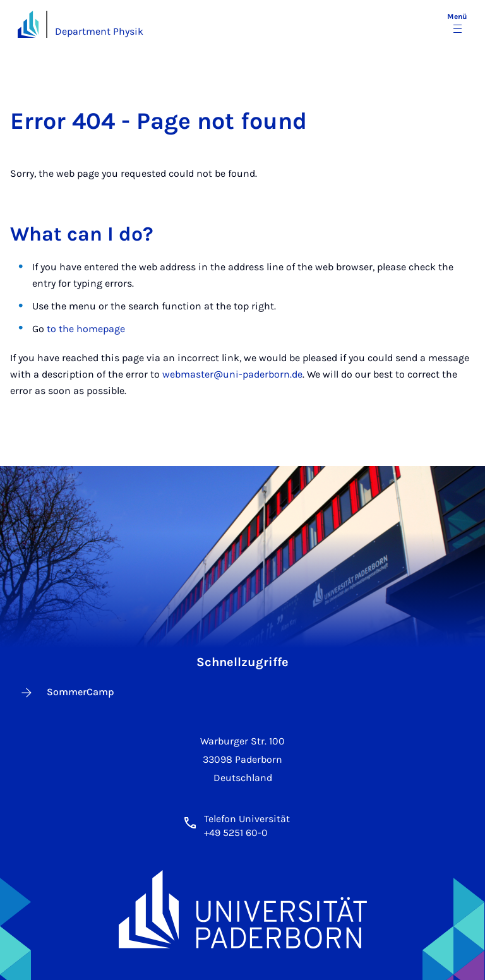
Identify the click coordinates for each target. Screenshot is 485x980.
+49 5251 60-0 (236, 833)
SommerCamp (67, 693)
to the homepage (86, 329)
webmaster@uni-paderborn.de (232, 374)
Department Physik (99, 31)
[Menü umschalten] (457, 24)
